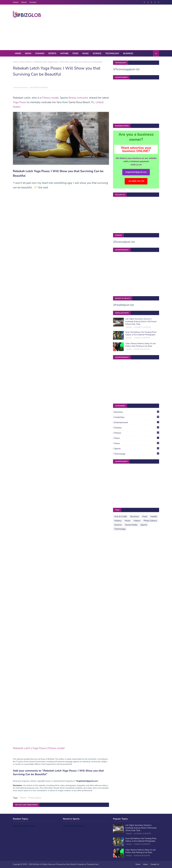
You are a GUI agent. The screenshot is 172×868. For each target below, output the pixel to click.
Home (16, 2)
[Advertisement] (110, 27)
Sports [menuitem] (52, 53)
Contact (33, 2)
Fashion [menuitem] (40, 53)
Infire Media (70, 864)
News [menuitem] (28, 53)
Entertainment (137, 422)
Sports (137, 449)
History (118, 521)
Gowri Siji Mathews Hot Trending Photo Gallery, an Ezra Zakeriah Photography (141, 334)
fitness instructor (78, 98)
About (24, 2)
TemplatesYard (93, 864)
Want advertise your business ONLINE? (136, 149)
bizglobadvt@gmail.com (136, 172)
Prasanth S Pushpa (21, 88)
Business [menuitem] (128, 53)
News (137, 443)
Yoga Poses (20, 102)
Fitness (23, 798)
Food (145, 517)
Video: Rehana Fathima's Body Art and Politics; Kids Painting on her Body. (140, 345)
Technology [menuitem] (112, 53)
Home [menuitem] (18, 53)
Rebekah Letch (22, 748)
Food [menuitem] (75, 53)
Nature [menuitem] (64, 53)
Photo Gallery (26, 62)
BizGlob (129, 327)
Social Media (131, 525)
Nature (137, 521)
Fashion (137, 428)
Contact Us (155, 864)
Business (137, 412)
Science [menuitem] (97, 53)
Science (118, 525)
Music (137, 438)
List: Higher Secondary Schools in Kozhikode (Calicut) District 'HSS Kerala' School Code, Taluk (141, 322)
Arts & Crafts (121, 517)
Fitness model (51, 98)
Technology (137, 454)
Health (154, 517)
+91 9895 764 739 (136, 181)
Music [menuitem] (86, 53)
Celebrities (137, 417)
